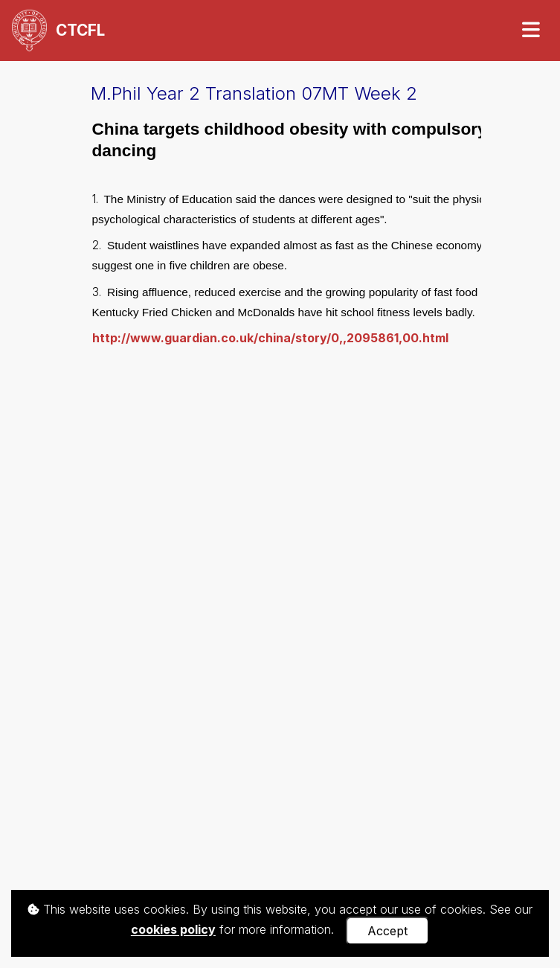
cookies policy (173, 930)
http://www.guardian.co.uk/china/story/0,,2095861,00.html (270, 338)
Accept (387, 931)
